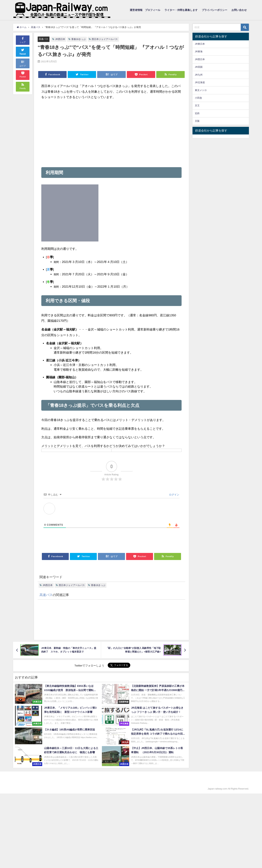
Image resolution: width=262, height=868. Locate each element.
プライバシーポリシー (215, 10)
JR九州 (199, 75)
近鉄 (197, 113)
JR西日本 (60, 39)
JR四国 (199, 67)
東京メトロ (201, 90)
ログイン (174, 495)
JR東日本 (200, 44)
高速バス (43, 39)
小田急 (198, 98)
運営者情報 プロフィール (145, 10)
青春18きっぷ (79, 39)
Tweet (23, 51)
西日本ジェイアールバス (105, 39)
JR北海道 (200, 82)
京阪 (197, 121)
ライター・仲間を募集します (181, 10)
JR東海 (199, 52)
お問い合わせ (239, 10)
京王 (197, 105)
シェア (23, 40)
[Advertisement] (111, 133)
